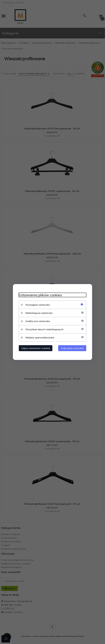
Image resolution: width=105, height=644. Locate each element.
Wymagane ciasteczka (38, 305)
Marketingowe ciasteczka (39, 313)
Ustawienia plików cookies (40, 295)
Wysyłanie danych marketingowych (44, 329)
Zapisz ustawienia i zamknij (36, 348)
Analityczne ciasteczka (38, 321)
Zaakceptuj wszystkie (72, 348)
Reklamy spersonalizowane (40, 337)
